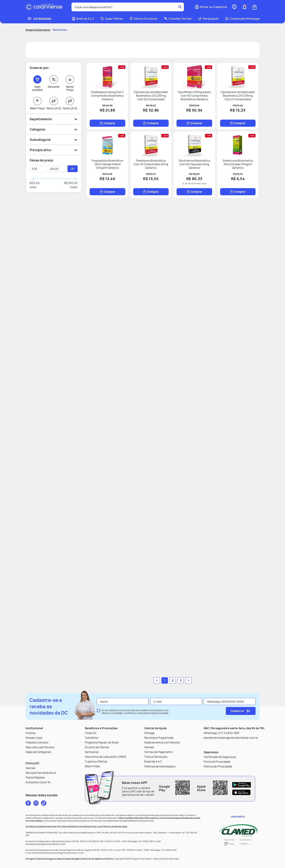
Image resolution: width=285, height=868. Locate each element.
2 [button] (173, 680)
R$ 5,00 (35, 183)
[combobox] (128, 7)
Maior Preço (37, 108)
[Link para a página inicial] (38, 30)
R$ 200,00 (71, 183)
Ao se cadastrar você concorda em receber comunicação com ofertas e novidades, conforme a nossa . (135, 712)
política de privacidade (156, 713)
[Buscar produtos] (180, 7)
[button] (211, 7)
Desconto (54, 87)
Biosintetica (60, 30)
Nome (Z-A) (70, 108)
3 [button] (181, 680)
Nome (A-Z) (54, 108)
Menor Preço (70, 88)
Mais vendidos (37, 88)
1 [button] (165, 680)
